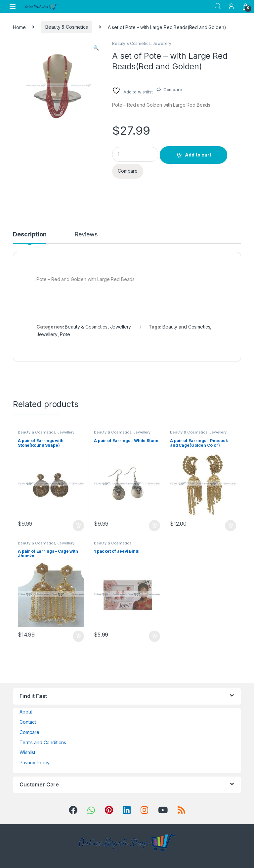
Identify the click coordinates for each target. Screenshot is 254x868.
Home (19, 27)
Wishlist (27, 752)
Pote (65, 334)
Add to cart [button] (78, 526)
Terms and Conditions (43, 742)
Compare (173, 89)
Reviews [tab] (86, 235)
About (26, 712)
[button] (96, 48)
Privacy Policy (35, 763)
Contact (28, 722)
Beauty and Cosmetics (186, 327)
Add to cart (198, 155)
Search (218, 6)
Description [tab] (30, 235)
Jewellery (162, 43)
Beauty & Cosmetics (66, 27)
